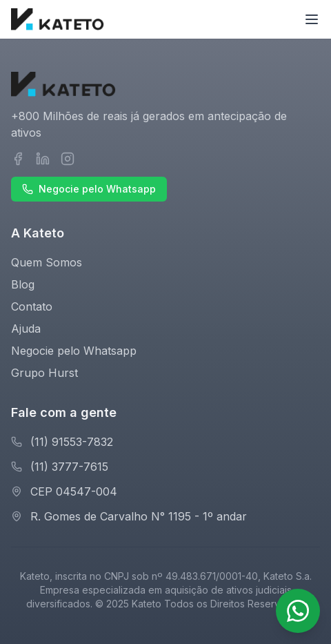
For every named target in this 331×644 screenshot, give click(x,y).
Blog (23, 284)
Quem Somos (47, 262)
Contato (32, 306)
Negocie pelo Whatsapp (89, 189)
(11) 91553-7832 (72, 442)
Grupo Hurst (44, 373)
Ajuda (26, 329)
